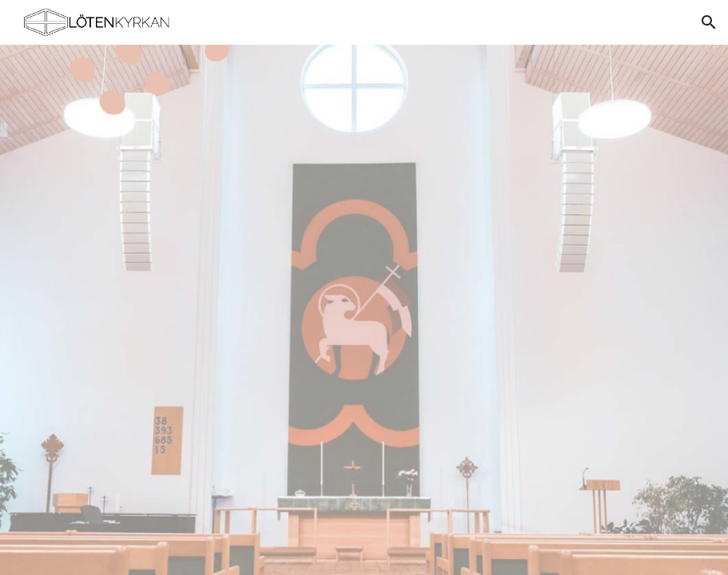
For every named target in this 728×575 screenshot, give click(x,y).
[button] (709, 22)
